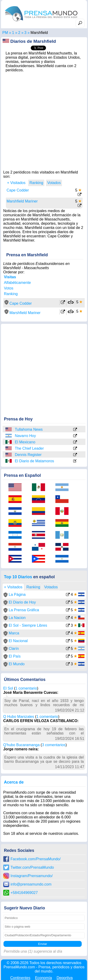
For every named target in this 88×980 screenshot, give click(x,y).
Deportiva (65, 978)
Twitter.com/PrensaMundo (32, 867)
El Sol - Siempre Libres (28, 625)
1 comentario (26, 688)
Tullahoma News (29, 429)
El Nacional (18, 641)
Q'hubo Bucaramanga (21, 745)
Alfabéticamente (17, 283)
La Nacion (17, 618)
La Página (17, 595)
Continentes (20, 978)
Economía (43, 978)
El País (15, 656)
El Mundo (17, 664)
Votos (9, 288)
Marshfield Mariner (22, 201)
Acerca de (14, 782)
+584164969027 (24, 893)
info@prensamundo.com (31, 884)
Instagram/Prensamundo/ (32, 876)
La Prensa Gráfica (24, 610)
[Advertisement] (44, 120)
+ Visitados (16, 183)
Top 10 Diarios (18, 577)
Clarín (14, 649)
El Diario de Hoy (22, 602)
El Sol (8, 688)
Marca (14, 633)
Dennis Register (28, 455)
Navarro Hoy (25, 436)
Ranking (11, 294)
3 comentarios (54, 745)
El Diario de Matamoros (34, 461)
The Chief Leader (29, 448)
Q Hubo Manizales (19, 717)
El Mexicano (25, 442)
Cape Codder (18, 190)
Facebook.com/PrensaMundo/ (36, 859)
